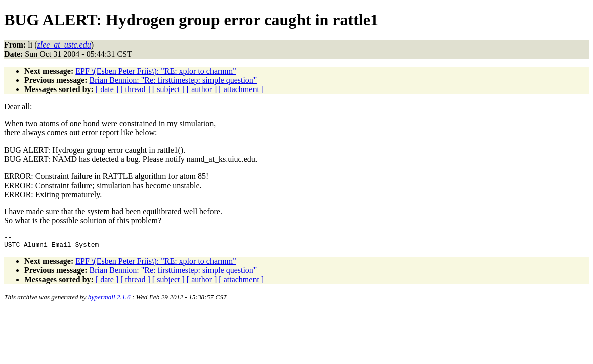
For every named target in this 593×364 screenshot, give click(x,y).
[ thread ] (135, 89)
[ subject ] (168, 89)
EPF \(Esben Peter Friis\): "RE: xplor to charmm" (156, 71)
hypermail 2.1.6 (109, 300)
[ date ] (107, 89)
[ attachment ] (241, 89)
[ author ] (202, 89)
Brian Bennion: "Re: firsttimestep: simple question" (173, 80)
